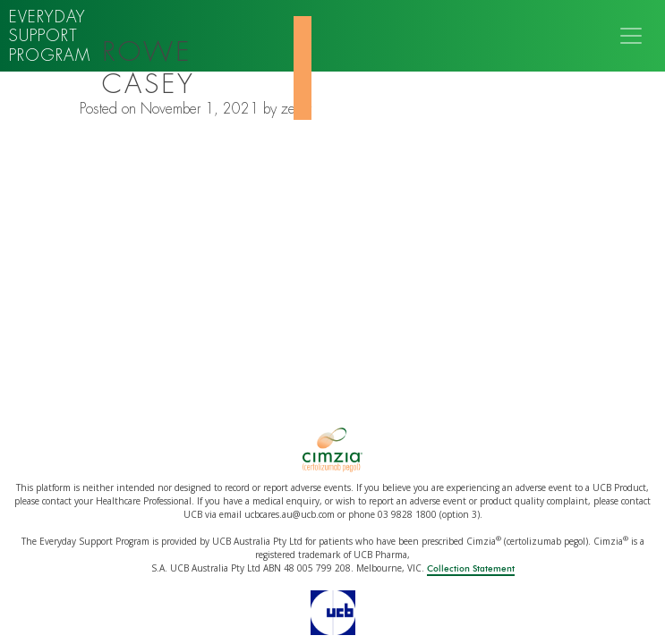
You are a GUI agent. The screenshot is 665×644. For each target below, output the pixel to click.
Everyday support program (50, 36)
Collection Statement (471, 569)
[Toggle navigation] (631, 36)
